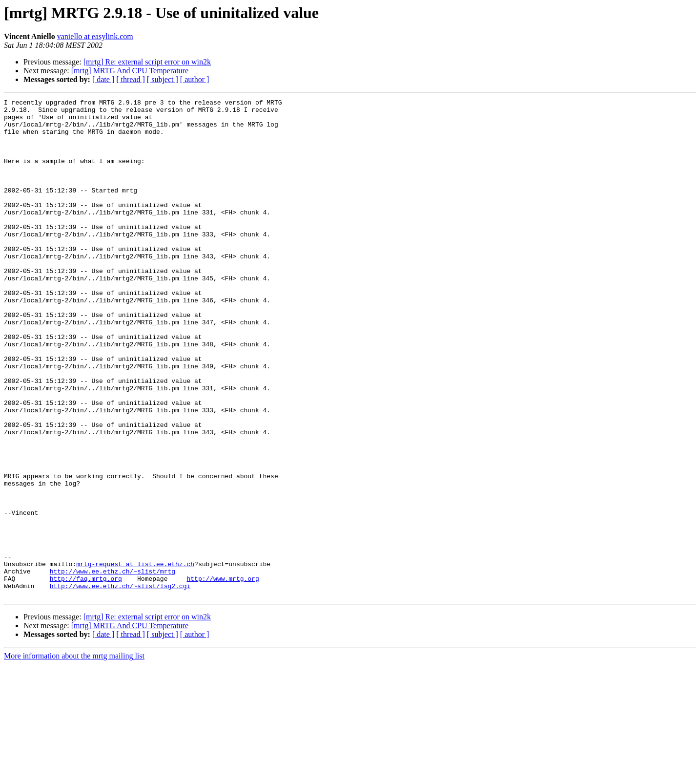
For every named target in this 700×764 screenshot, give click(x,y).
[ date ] (103, 79)
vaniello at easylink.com (95, 36)
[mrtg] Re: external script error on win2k (147, 62)
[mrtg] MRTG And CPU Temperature (130, 71)
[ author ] (195, 79)
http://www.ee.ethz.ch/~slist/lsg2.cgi (120, 684)
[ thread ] (131, 79)
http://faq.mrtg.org (86, 675)
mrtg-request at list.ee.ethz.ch (135, 658)
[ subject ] (163, 79)
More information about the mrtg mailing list (74, 755)
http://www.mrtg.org (223, 675)
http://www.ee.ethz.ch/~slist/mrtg (113, 666)
